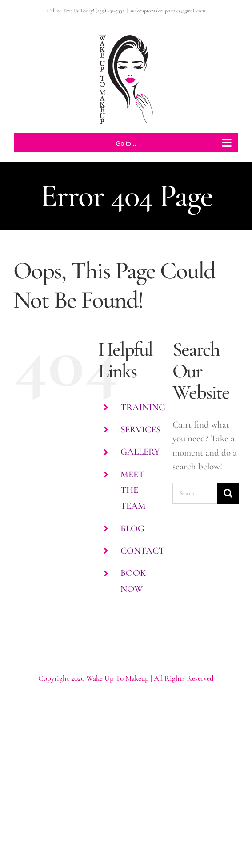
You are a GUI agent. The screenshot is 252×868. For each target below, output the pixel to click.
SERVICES (140, 430)
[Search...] (195, 493)
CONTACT (142, 551)
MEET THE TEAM (133, 490)
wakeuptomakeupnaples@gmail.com (168, 11)
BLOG (132, 529)
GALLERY (140, 452)
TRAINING (143, 407)
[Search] (228, 493)
